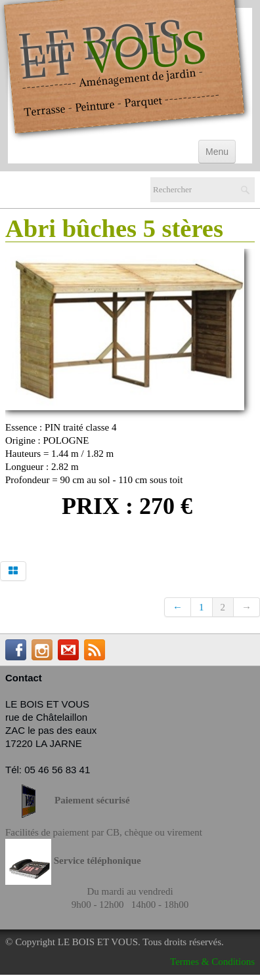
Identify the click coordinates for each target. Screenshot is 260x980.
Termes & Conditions (212, 962)
